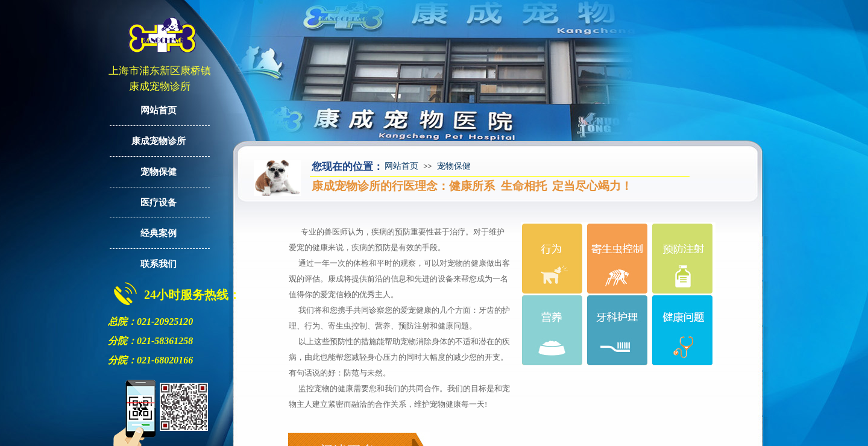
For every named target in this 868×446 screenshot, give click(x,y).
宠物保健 (454, 166)
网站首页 (401, 166)
